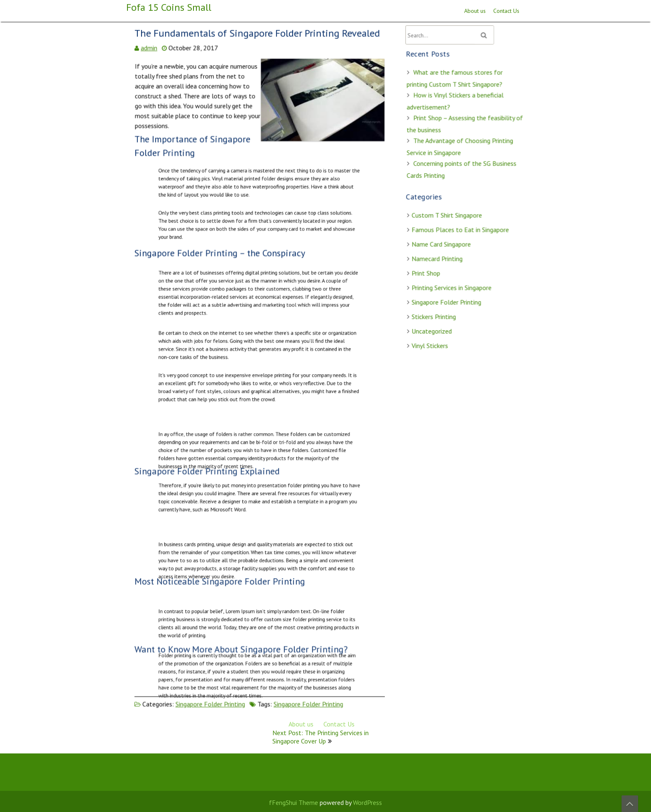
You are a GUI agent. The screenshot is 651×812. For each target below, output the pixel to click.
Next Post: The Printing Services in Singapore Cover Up (321, 737)
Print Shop (426, 272)
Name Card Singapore (442, 243)
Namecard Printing (437, 258)
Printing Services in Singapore (452, 286)
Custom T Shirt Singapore (447, 215)
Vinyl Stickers (430, 343)
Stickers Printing (434, 315)
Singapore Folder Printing (211, 700)
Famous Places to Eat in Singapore (460, 229)
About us (475, 11)
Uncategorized (432, 329)
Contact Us (506, 11)
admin (151, 54)
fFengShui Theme (294, 802)
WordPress (367, 802)
